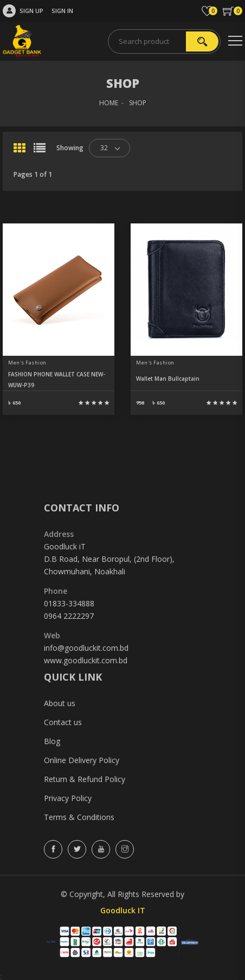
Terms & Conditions (79, 817)
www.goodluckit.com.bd (86, 660)
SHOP (138, 103)
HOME (109, 103)
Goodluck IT (123, 910)
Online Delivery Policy (82, 760)
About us (60, 703)
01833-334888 (69, 603)
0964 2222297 (69, 616)
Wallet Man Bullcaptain (168, 379)
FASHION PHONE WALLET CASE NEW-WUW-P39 (57, 380)
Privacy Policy (68, 798)
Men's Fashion (27, 363)
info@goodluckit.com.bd (86, 648)
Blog (52, 741)
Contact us (63, 722)
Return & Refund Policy (85, 779)
